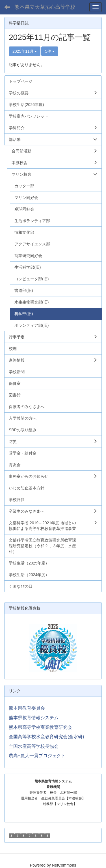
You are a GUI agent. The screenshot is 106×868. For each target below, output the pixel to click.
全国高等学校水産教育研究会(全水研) (46, 737)
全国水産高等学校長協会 (34, 746)
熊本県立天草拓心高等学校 (45, 7)
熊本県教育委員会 (27, 708)
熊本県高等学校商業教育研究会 (40, 727)
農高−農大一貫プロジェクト (37, 756)
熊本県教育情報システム (34, 718)
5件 (50, 51)
